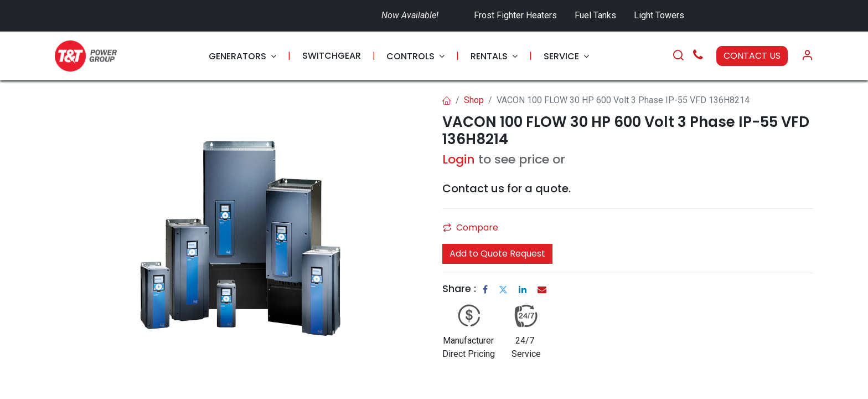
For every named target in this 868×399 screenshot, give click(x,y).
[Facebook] (485, 289)
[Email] (542, 289)
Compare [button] (471, 227)
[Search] (678, 56)
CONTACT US (752, 56)
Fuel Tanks (596, 15)
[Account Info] (807, 56)
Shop (474, 100)
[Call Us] (698, 56)
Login (459, 159)
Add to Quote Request (497, 254)
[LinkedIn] (523, 289)
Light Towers (659, 15)
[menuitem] (242, 56)
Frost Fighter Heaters (515, 15)
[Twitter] (503, 289)
